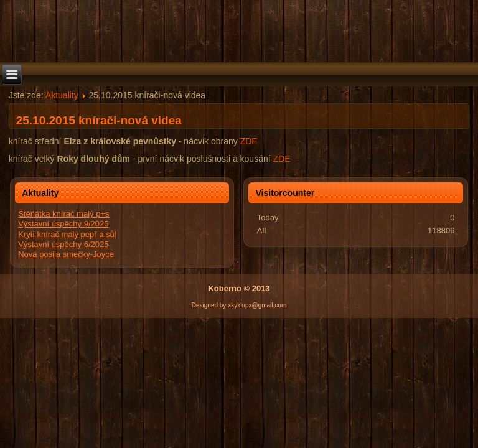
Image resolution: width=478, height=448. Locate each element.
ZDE (249, 141)
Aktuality (62, 95)
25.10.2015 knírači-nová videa (99, 120)
